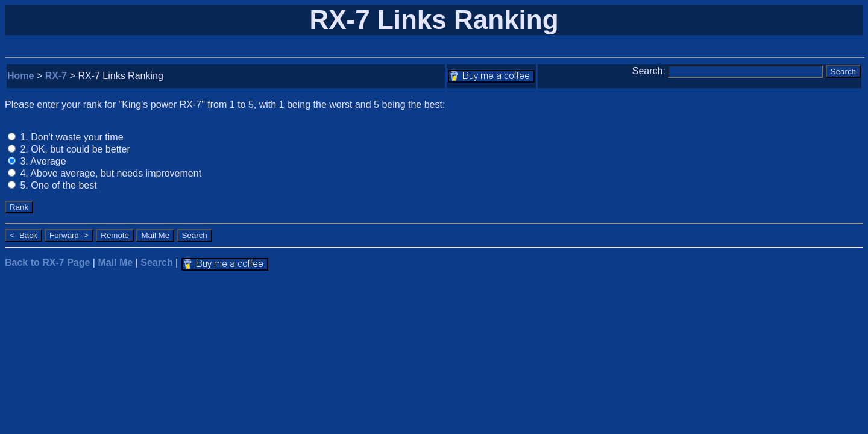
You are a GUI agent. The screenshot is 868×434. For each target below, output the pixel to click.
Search (156, 263)
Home (20, 76)
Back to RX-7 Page (47, 263)
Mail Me (115, 263)
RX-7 (56, 76)
